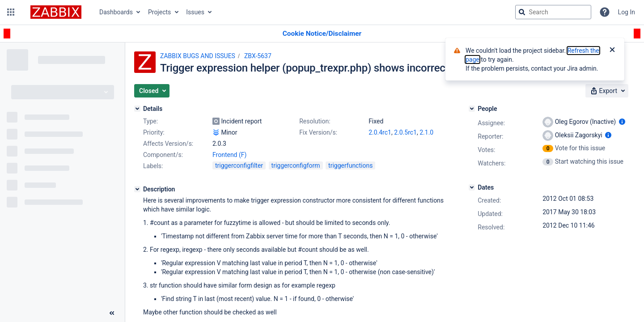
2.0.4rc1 (380, 132)
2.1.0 (426, 132)
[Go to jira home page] (56, 12)
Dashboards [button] (116, 12)
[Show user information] (622, 122)
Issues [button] (195, 12)
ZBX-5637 (258, 56)
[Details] (137, 109)
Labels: (153, 166)
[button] (11, 12)
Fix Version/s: (318, 132)
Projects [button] (159, 12)
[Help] (605, 12)
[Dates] (472, 187)
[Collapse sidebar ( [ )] (112, 313)
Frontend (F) (229, 155)
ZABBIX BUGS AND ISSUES (198, 56)
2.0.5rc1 (405, 132)
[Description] (137, 189)
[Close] (612, 51)
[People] (472, 109)
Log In (627, 12)
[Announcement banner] (322, 34)
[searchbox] (553, 12)
